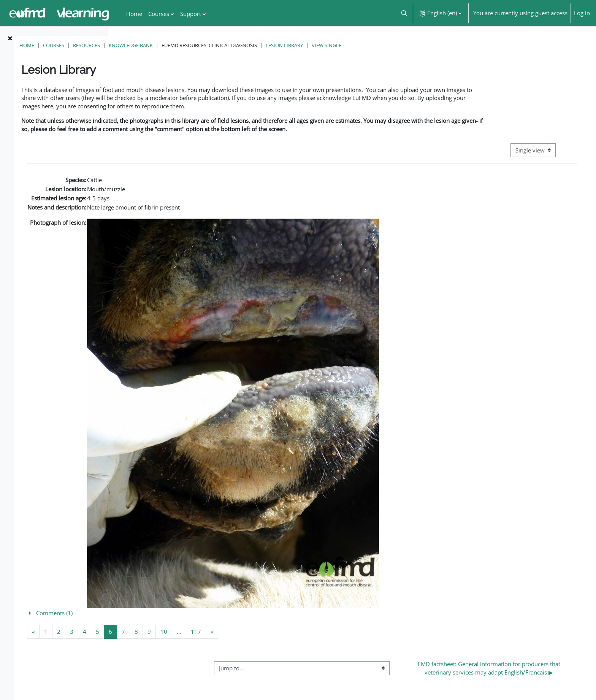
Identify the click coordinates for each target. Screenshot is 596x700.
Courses (154, 45)
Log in (582, 13)
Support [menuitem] (191, 14)
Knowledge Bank (231, 45)
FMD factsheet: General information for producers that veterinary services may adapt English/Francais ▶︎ (506, 676)
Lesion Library (385, 45)
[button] (404, 13)
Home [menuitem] (134, 14)
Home (128, 45)
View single (427, 45)
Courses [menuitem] (159, 14)
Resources (187, 45)
